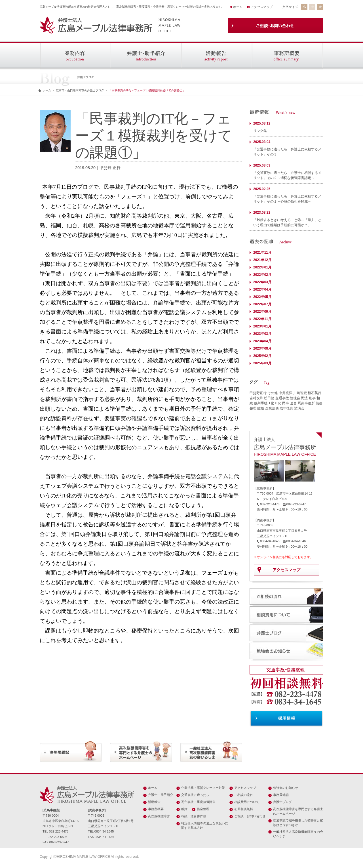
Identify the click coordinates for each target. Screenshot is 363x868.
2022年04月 (262, 289)
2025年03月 (262, 363)
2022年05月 (262, 297)
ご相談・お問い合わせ (250, 816)
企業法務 (272, 408)
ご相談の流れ (244, 795)
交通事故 (282, 398)
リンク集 (260, 131)
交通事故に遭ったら (195, 795)
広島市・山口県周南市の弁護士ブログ (80, 90)
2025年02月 (262, 356)
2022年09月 (262, 312)
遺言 (294, 403)
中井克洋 (286, 393)
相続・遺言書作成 (194, 816)
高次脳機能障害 (159, 816)
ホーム (238, 7)
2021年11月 (262, 253)
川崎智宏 (300, 393)
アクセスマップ (262, 7)
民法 (304, 398)
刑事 (312, 398)
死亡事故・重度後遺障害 (198, 802)
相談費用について (247, 802)
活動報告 (154, 802)
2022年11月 (262, 319)
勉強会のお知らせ (286, 788)
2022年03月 (262, 282)
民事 (286, 403)
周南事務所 (306, 403)
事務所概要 (156, 809)
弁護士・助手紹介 (161, 795)
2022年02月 (262, 275)
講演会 (299, 408)
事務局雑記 (281, 795)
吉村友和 (256, 398)
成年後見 (286, 408)
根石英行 (315, 393)
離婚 (261, 408)
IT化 (278, 403)
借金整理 (203, 809)
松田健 (269, 398)
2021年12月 (262, 260)
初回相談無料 (244, 809)
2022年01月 (262, 267)
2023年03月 (262, 334)
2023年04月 (262, 341)
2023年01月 (262, 326)
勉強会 (295, 398)
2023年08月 (262, 348)
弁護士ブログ (282, 802)
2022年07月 (262, 304)
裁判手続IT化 (264, 403)
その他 (273, 393)
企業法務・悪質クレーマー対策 (203, 788)
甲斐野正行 (258, 393)
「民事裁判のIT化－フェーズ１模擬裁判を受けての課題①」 (147, 90)
